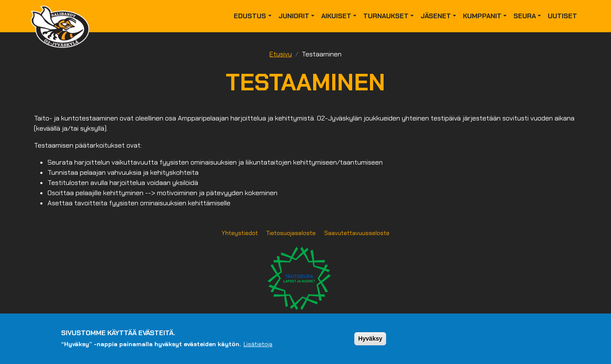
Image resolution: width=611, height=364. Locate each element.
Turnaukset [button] (386, 16)
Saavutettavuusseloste (357, 233)
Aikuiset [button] (336, 16)
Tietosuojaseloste (291, 233)
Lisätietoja (258, 344)
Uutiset (562, 16)
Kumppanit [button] (482, 16)
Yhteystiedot (240, 233)
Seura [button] (525, 16)
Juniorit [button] (294, 16)
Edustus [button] (250, 16)
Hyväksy (370, 339)
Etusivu (281, 54)
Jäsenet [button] (436, 16)
